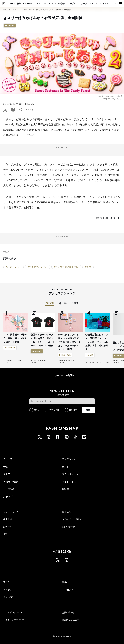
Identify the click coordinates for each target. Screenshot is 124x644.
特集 (19, 4)
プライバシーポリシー (73, 519)
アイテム (8, 590)
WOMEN (54, 410)
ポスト (105, 4)
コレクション (95, 4)
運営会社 (7, 534)
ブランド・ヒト (49, 4)
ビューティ (28, 4)
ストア (37, 4)
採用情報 (7, 519)
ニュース (11, 4)
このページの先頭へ (62, 375)
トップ (5, 10)
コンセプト (68, 590)
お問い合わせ (68, 527)
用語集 (66, 489)
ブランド (8, 582)
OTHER (73, 410)
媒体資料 (7, 527)
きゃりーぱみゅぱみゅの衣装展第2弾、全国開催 (53, 10)
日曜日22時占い (11, 482)
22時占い (62, 4)
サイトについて (11, 512)
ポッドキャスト (70, 482)
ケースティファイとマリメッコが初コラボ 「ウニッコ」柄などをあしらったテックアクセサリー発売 (69, 342)
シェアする (26, 110)
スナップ (83, 4)
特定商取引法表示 (71, 620)
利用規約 (66, 512)
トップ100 (73, 4)
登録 (88, 410)
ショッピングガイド (13, 613)
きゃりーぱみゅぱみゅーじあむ (68, 165)
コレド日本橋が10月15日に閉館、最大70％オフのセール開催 (15, 338)
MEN (37, 410)
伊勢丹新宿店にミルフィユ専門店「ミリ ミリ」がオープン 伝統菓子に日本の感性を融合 (97, 342)
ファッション (27, 10)
